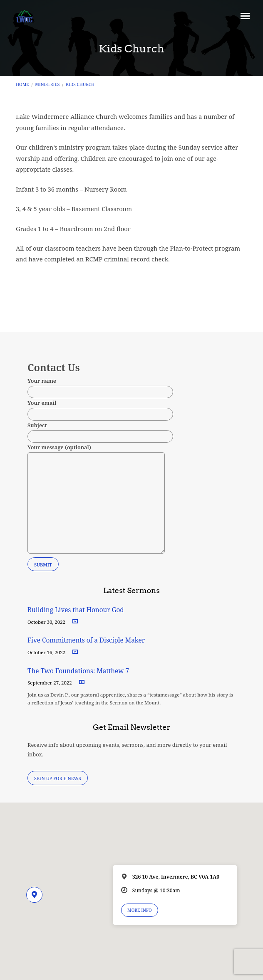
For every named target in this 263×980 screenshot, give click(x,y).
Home (22, 84)
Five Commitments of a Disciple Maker (86, 640)
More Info (140, 910)
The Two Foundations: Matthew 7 (79, 671)
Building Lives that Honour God (76, 610)
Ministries (47, 84)
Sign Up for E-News (58, 778)
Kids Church (80, 84)
